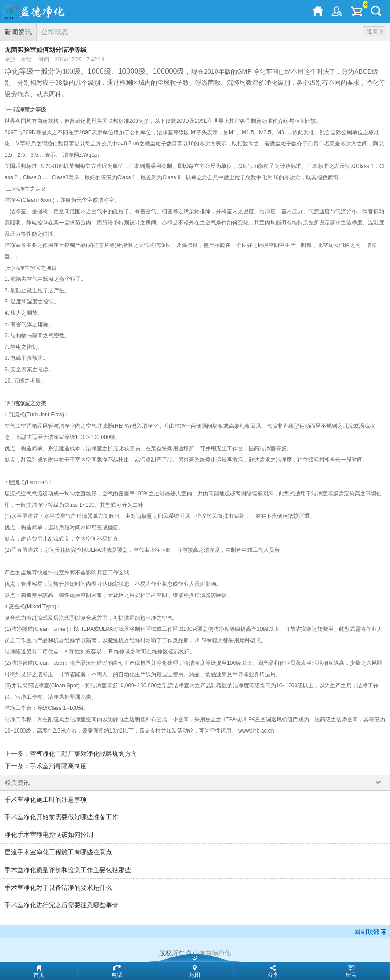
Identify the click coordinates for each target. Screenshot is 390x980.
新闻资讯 (18, 32)
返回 (375, 32)
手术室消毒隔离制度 (58, 766)
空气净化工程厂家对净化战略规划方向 (84, 754)
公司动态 (55, 32)
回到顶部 (367, 932)
